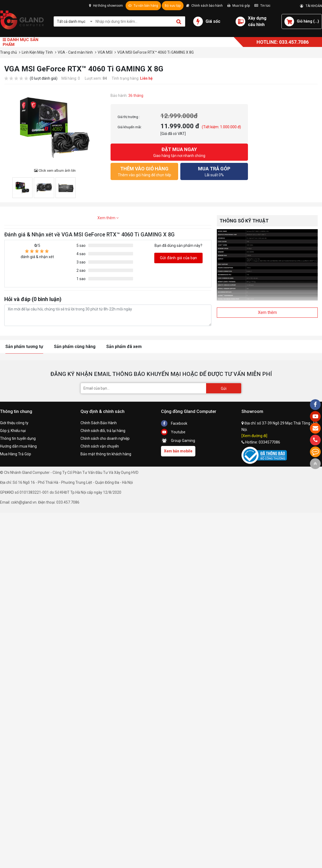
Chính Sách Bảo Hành (99, 423)
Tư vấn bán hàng (143, 6)
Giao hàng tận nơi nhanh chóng (179, 152)
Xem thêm (108, 218)
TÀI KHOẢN (311, 6)
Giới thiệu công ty (14, 423)
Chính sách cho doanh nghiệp (105, 438)
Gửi (224, 389)
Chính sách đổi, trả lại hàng (103, 431)
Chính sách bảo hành (204, 6)
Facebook (174, 423)
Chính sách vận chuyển (100, 446)
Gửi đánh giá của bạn (178, 258)
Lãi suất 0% (214, 171)
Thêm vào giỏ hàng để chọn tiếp (144, 171)
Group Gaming (178, 441)
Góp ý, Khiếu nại (13, 431)
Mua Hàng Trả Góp (16, 454)
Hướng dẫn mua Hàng (18, 446)
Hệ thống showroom (106, 6)
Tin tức (262, 6)
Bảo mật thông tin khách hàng (106, 454)
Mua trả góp (239, 6)
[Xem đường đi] (254, 436)
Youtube (173, 432)
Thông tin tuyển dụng (18, 438)
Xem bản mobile (178, 451)
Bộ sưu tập (173, 6)
